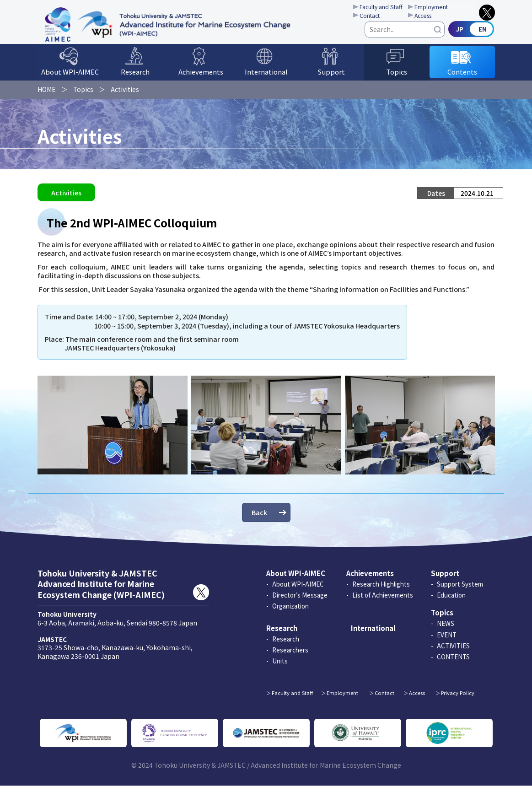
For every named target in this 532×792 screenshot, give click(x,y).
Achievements (201, 77)
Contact (377, 16)
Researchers (290, 656)
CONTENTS (453, 663)
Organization (290, 612)
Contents (462, 77)
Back (259, 519)
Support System (460, 590)
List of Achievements (383, 601)
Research (135, 77)
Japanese (472, 33)
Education (451, 601)
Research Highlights (381, 590)
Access (435, 16)
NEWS (446, 630)
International (266, 77)
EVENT (447, 641)
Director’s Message (300, 601)
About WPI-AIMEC (70, 77)
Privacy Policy (458, 699)
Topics (397, 77)
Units (280, 667)
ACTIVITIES (453, 652)
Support (331, 77)
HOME (47, 93)
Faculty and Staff (388, 7)
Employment (443, 7)
